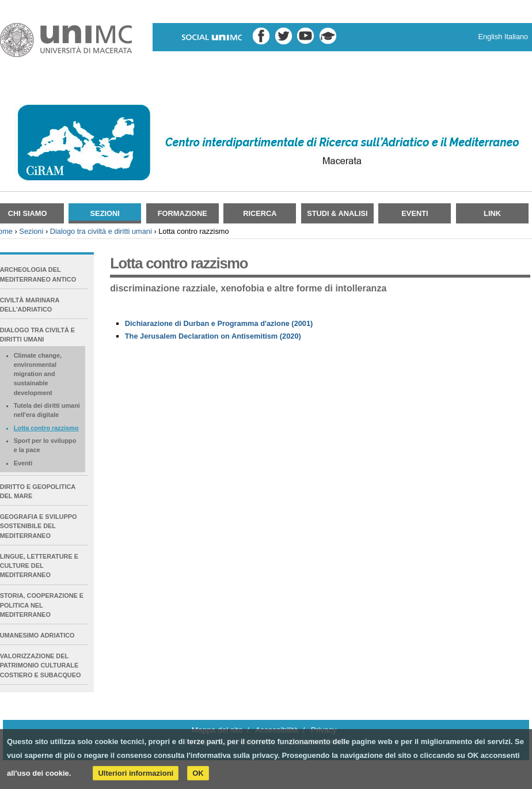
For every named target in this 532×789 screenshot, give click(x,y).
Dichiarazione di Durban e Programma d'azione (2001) (219, 323)
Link (492, 213)
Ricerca (260, 213)
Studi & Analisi (337, 213)
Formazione (183, 213)
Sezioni (105, 213)
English (490, 37)
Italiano (516, 37)
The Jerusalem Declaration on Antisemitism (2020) (213, 336)
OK (198, 773)
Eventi (415, 213)
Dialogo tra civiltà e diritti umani (101, 231)
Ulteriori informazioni (136, 773)
